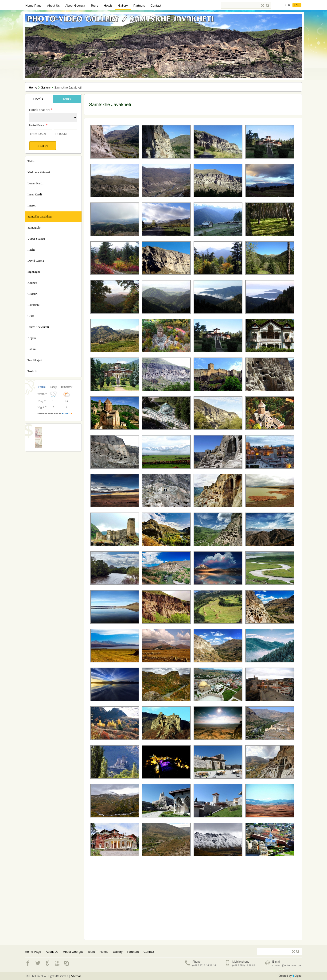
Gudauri (33, 294)
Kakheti (32, 283)
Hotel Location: (41, 110)
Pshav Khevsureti (38, 327)
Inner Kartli (35, 194)
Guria (31, 316)
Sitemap (76, 976)
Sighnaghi (34, 272)
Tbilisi (31, 161)
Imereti (32, 205)
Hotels (108, 6)
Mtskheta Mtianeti (39, 172)
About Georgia (75, 6)
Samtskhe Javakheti (40, 216)
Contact (156, 6)
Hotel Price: (38, 125)
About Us (53, 6)
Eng (297, 5)
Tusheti (32, 371)
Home (33, 87)
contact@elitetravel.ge (287, 965)
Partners (139, 6)
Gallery (123, 6)
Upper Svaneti (36, 239)
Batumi (32, 349)
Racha (31, 250)
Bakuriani (33, 305)
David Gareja (36, 261)
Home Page (33, 6)
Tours (94, 6)
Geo (287, 5)
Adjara (32, 338)
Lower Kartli (35, 183)
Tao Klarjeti (35, 360)
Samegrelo (34, 227)
